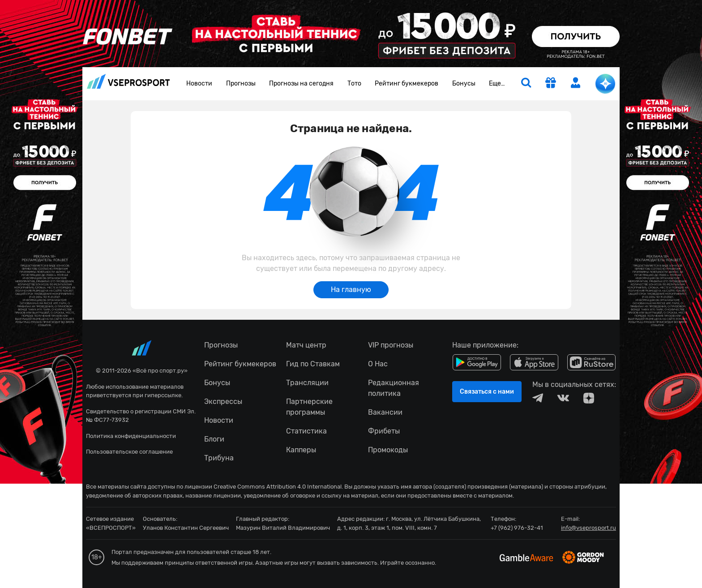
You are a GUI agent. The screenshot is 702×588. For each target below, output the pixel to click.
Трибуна (219, 458)
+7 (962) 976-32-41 (517, 528)
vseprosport (128, 81)
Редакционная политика (394, 388)
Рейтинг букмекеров (407, 84)
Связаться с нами (487, 392)
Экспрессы (223, 401)
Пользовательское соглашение (129, 452)
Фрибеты (384, 431)
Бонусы (464, 84)
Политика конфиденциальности (131, 436)
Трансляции (307, 383)
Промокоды (388, 450)
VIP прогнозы (391, 345)
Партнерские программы (309, 407)
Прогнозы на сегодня (301, 84)
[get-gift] (551, 84)
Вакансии (385, 412)
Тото (354, 84)
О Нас (378, 364)
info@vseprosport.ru (589, 528)
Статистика (306, 431)
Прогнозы (241, 84)
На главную (351, 290)
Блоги (214, 439)
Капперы (301, 450)
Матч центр (306, 345)
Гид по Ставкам (313, 364)
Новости (199, 84)
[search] (526, 84)
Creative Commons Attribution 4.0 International (278, 487)
